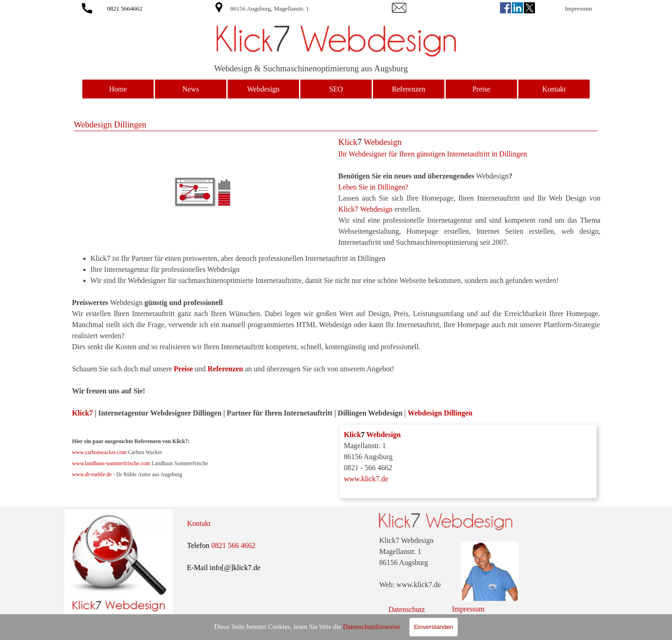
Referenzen (409, 89)
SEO (336, 89)
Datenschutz (406, 609)
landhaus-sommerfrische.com (118, 463)
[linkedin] (517, 8)
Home (118, 89)
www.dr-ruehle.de (92, 474)
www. (79, 463)
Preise (481, 89)
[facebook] (505, 8)
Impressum (578, 9)
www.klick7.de (366, 479)
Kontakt (554, 89)
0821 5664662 (125, 9)
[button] (87, 7)
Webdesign (263, 89)
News (190, 89)
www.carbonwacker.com (100, 452)
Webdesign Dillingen (440, 413)
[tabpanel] (296, 8)
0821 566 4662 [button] (233, 545)
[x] (529, 8)
